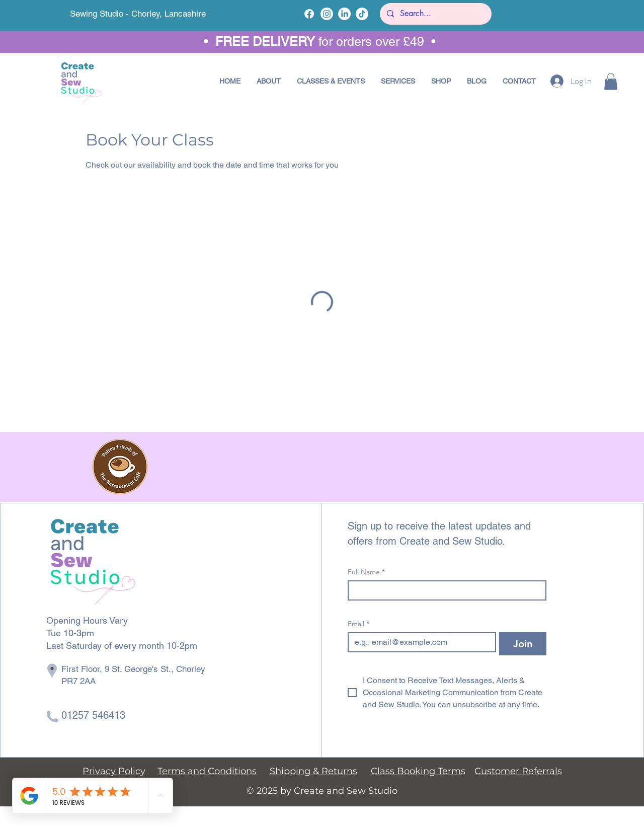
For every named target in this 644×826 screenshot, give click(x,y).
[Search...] (435, 14)
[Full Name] (444, 590)
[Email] (419, 642)
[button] (331, 81)
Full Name (366, 572)
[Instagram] (327, 14)
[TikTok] (362, 14)
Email (358, 624)
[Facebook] (309, 14)
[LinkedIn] (344, 14)
